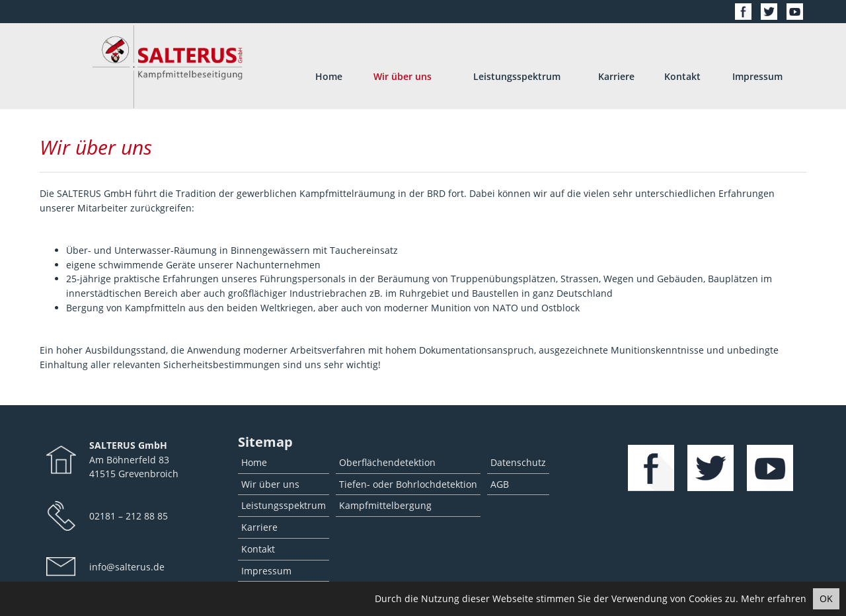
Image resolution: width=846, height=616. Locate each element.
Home (329, 76)
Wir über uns (403, 76)
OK (826, 598)
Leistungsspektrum (517, 76)
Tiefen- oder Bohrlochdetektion (408, 484)
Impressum (757, 76)
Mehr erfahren (774, 598)
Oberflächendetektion (387, 462)
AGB (500, 484)
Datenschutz (518, 462)
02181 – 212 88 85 (129, 516)
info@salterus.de (127, 567)
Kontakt (682, 76)
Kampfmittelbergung (385, 505)
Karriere (616, 76)
